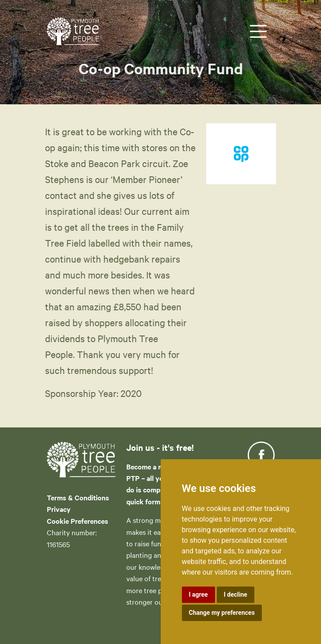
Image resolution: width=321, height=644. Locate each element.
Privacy (59, 509)
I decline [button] (236, 594)
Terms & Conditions (78, 497)
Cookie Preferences (77, 521)
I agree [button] (198, 594)
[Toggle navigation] (258, 31)
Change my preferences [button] (222, 613)
